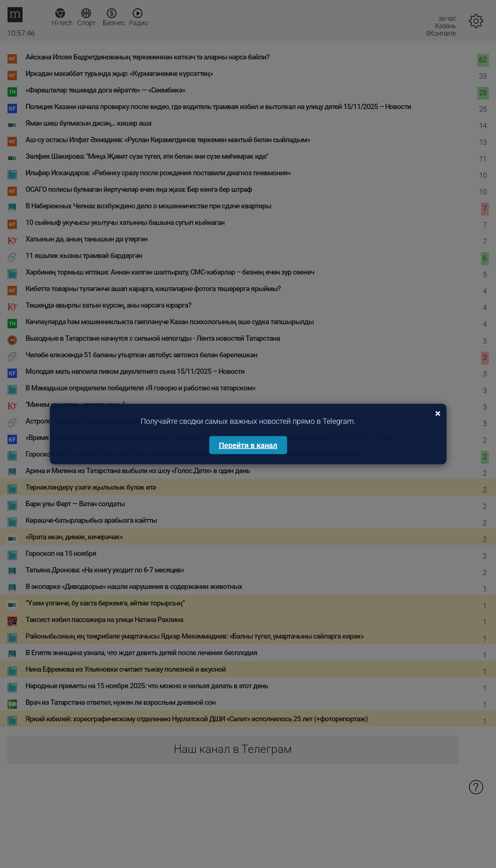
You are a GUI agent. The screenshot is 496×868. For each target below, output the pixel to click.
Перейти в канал (248, 445)
